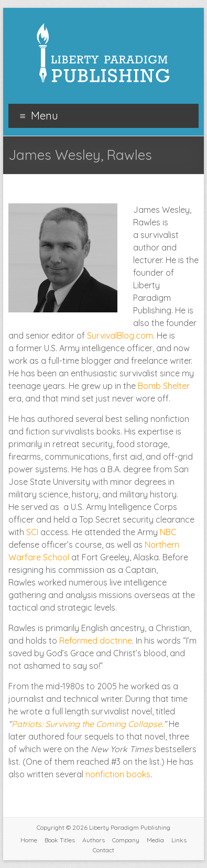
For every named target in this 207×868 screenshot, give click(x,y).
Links (179, 840)
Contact (103, 850)
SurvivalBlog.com (120, 335)
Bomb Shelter (164, 386)
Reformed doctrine (96, 641)
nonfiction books (118, 774)
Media (155, 840)
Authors (94, 840)
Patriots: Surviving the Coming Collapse (87, 724)
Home (29, 840)
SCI (32, 532)
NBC (168, 532)
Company (126, 840)
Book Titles (60, 840)
